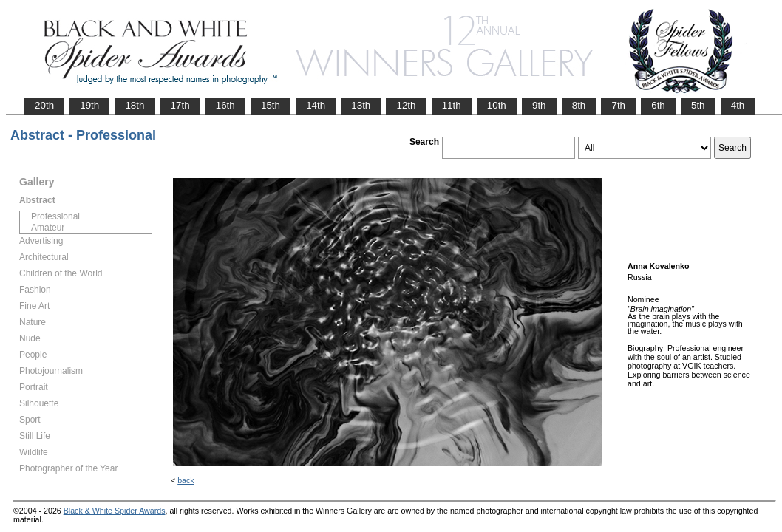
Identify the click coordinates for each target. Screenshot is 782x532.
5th (698, 105)
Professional (55, 216)
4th (738, 105)
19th (89, 105)
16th (225, 105)
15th (271, 105)
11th (452, 105)
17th (180, 105)
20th (44, 105)
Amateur (48, 228)
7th (618, 105)
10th (497, 105)
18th (135, 105)
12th (406, 105)
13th (361, 105)
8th (579, 105)
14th (316, 105)
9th (539, 105)
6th (658, 105)
